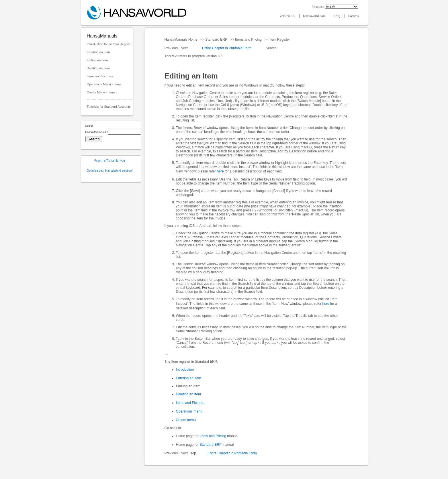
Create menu (186, 420)
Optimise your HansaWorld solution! (110, 171)
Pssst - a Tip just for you (110, 161)
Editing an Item (97, 60)
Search (271, 48)
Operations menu (189, 411)
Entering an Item (98, 52)
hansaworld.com (315, 16)
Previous (172, 48)
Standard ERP (216, 40)
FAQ (337, 16)
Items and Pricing (248, 40)
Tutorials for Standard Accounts (109, 107)
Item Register (280, 40)
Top (193, 453)
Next (185, 48)
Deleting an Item (98, 68)
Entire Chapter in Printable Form (227, 48)
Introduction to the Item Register (109, 44)
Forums (354, 16)
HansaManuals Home (182, 40)
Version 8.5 (288, 16)
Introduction (185, 370)
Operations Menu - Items (104, 84)
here (220, 171)
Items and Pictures (100, 76)
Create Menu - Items (101, 92)
